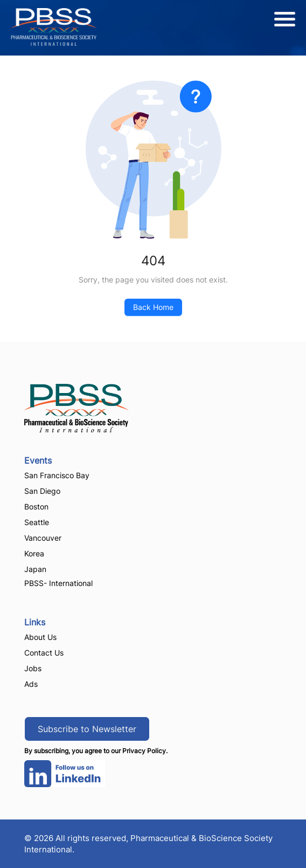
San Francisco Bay (57, 475)
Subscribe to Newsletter (87, 729)
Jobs (33, 668)
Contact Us (44, 653)
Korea (34, 553)
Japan (35, 569)
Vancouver (43, 538)
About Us (40, 637)
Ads (31, 684)
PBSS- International (58, 583)
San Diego (42, 491)
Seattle (37, 522)
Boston (36, 507)
